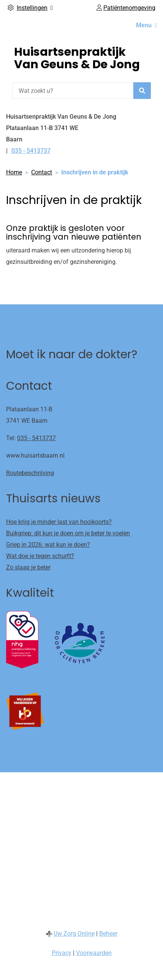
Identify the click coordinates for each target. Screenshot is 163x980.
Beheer (108, 934)
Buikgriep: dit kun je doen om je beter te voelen (68, 533)
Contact (42, 172)
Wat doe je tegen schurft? (40, 556)
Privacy (62, 953)
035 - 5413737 (36, 438)
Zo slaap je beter (28, 567)
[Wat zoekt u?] (73, 91)
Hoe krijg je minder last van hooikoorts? (59, 522)
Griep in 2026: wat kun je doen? (48, 545)
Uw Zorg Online (74, 934)
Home (14, 172)
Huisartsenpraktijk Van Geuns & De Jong (77, 58)
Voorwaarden (94, 953)
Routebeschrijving (30, 473)
